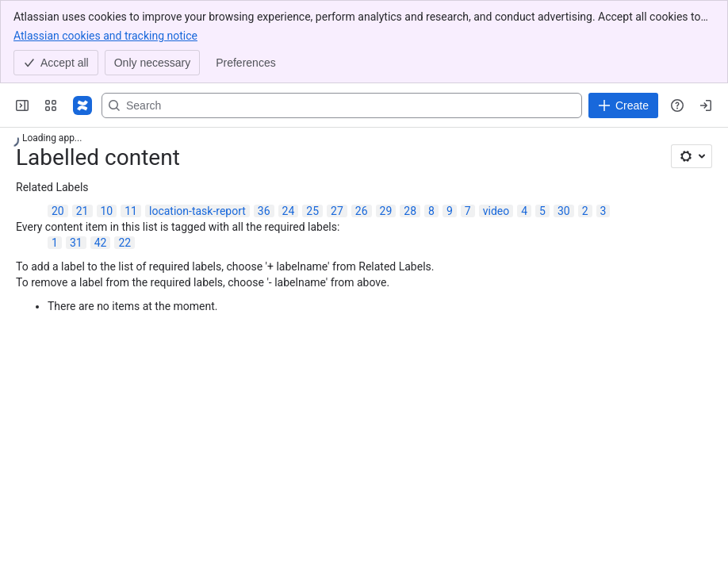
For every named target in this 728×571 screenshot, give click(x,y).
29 (386, 211)
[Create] (623, 105)
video (496, 211)
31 (76, 243)
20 (58, 211)
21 (82, 211)
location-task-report (197, 211)
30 (564, 211)
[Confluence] (82, 105)
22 (125, 243)
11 (131, 211)
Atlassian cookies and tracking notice (105, 35)
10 (107, 211)
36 (264, 211)
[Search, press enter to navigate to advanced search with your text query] (342, 105)
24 (289, 211)
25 (312, 211)
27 (337, 211)
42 (101, 243)
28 (410, 211)
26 (362, 211)
